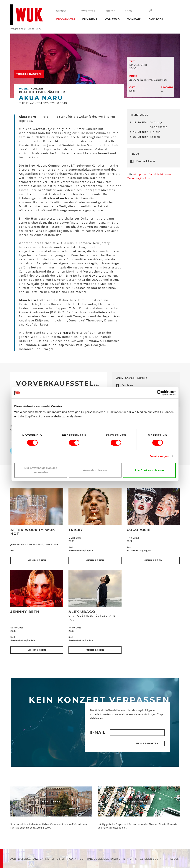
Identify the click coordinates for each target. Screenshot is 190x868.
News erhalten (147, 743)
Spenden (62, 11)
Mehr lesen (37, 560)
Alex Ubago (82, 612)
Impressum (172, 859)
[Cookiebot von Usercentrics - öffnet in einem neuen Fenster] (159, 393)
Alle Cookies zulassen (149, 470)
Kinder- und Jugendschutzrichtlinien (104, 859)
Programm (65, 19)
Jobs (128, 11)
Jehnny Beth (25, 612)
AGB (13, 859)
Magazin (134, 19)
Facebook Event (146, 161)
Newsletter (87, 11)
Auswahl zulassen (95, 470)
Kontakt (156, 19)
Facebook (127, 385)
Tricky (76, 530)
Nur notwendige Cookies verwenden (41, 470)
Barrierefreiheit (53, 859)
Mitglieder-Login (148, 859)
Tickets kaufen (29, 74)
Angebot (90, 19)
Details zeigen (159, 456)
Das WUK (112, 19)
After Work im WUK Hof (33, 532)
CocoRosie (139, 530)
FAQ (70, 859)
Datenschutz (28, 859)
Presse (110, 11)
